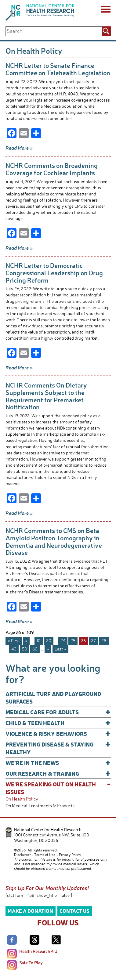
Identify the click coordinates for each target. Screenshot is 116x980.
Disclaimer (22, 855)
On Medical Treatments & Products (40, 806)
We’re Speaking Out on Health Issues (58, 788)
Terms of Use (45, 855)
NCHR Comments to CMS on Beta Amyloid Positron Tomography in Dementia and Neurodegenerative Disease (54, 541)
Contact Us (74, 911)
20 (49, 640)
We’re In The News (58, 763)
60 (35, 649)
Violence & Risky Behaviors (58, 733)
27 (93, 640)
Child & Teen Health (58, 723)
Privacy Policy (70, 855)
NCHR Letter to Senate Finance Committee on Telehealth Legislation (58, 69)
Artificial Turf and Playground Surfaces (53, 697)
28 (104, 640)
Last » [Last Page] (60, 649)
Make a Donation (30, 911)
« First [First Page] (14, 640)
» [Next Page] (48, 649)
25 (73, 640)
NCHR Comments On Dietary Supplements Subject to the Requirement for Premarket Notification (46, 396)
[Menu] (105, 10)
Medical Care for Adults (58, 712)
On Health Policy (22, 799)
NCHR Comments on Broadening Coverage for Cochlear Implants (52, 169)
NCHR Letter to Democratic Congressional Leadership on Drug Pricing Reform (54, 272)
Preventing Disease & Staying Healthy (58, 748)
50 (25, 649)
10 (39, 640)
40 (14, 649)
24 (63, 640)
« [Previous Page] (26, 640)
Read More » (19, 148)
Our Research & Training (58, 773)
